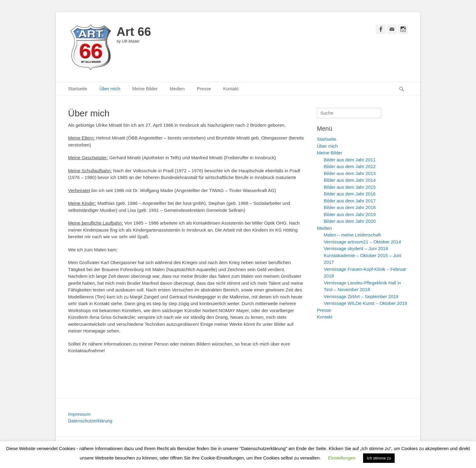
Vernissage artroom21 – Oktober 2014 (362, 242)
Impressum (79, 414)
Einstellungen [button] (342, 458)
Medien (177, 89)
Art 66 (134, 32)
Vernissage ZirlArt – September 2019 (361, 296)
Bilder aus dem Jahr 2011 (350, 160)
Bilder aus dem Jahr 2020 (350, 221)
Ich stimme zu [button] (379, 458)
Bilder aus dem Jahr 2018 (350, 207)
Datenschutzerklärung (90, 421)
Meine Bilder (145, 89)
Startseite (78, 89)
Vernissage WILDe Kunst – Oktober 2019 (365, 303)
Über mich (110, 89)
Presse (204, 89)
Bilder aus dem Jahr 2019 (350, 214)
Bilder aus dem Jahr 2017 (350, 201)
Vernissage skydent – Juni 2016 (356, 248)
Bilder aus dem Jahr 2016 (350, 194)
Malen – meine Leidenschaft (352, 235)
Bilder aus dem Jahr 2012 (350, 166)
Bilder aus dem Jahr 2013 (350, 173)
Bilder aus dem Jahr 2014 (350, 180)
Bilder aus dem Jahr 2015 (350, 187)
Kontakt (231, 89)
